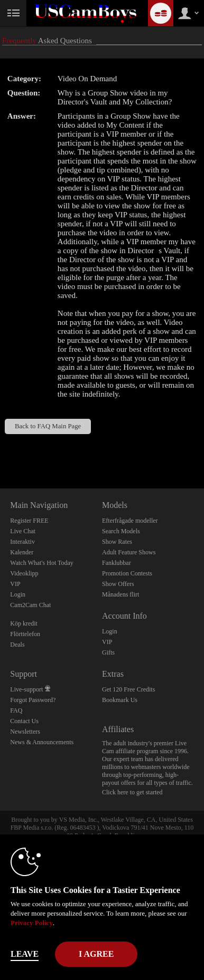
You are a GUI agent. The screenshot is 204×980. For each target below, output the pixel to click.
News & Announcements (42, 742)
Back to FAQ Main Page (48, 426)
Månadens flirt (120, 594)
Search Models (121, 531)
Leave (25, 954)
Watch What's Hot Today (42, 563)
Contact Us (24, 721)
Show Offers (118, 584)
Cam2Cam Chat (30, 605)
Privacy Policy (32, 923)
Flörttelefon (25, 634)
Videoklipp (24, 573)
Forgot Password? (33, 700)
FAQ (16, 710)
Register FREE (29, 521)
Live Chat (23, 531)
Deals (17, 645)
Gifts (108, 652)
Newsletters (25, 732)
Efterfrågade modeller (130, 521)
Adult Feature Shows (129, 552)
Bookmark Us (120, 700)
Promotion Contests (127, 573)
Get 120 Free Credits (128, 689)
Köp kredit (24, 623)
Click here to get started (132, 792)
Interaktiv (22, 542)
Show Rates (117, 542)
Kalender (22, 552)
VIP (15, 584)
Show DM (0, 449)
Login (18, 594)
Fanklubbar (117, 563)
